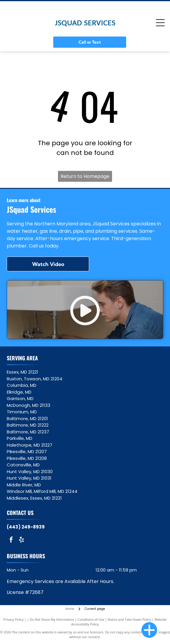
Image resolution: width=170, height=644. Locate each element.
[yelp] (21, 540)
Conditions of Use (91, 619)
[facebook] (11, 540)
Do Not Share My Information (52, 619)
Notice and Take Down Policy (129, 619)
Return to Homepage (85, 176)
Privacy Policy (14, 619)
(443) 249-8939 (26, 527)
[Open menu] (160, 23)
